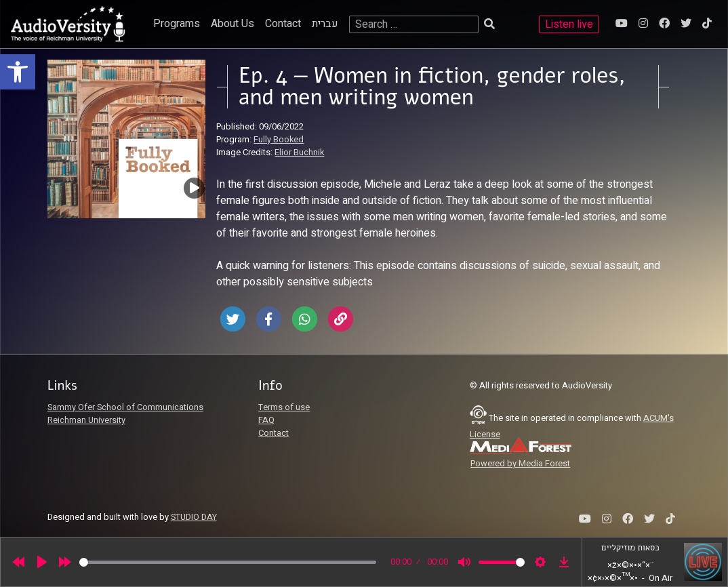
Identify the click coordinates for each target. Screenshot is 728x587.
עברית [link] (325, 24)
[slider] (228, 562)
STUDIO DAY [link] (194, 517)
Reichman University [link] (86, 420)
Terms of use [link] (284, 407)
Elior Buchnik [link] (299, 153)
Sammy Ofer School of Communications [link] (125, 407)
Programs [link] (177, 24)
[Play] (42, 562)
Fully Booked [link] (279, 140)
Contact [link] (283, 24)
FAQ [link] (266, 420)
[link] (18, 72)
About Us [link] (232, 24)
